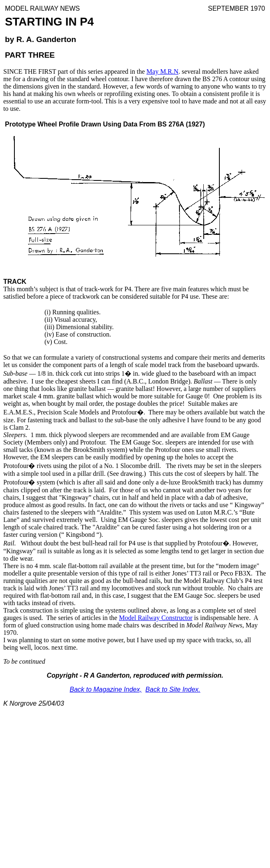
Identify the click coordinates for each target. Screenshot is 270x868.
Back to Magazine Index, (106, 689)
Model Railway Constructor (156, 618)
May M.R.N (163, 71)
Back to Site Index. (173, 689)
